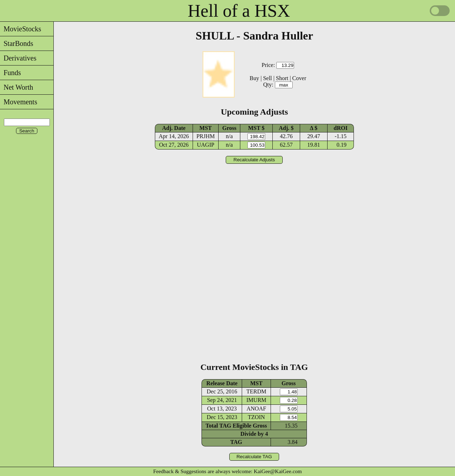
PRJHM (206, 136)
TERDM (256, 391)
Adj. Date (174, 128)
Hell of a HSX (239, 11)
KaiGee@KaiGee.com (278, 471)
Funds (11, 73)
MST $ (256, 128)
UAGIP (206, 145)
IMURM (256, 400)
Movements (19, 102)
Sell (268, 78)
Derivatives (18, 58)
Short (282, 78)
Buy (254, 78)
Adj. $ (286, 128)
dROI (341, 128)
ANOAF (256, 409)
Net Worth (17, 87)
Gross (229, 128)
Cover (299, 78)
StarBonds (17, 43)
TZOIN (256, 417)
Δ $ (313, 128)
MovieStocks (21, 29)
